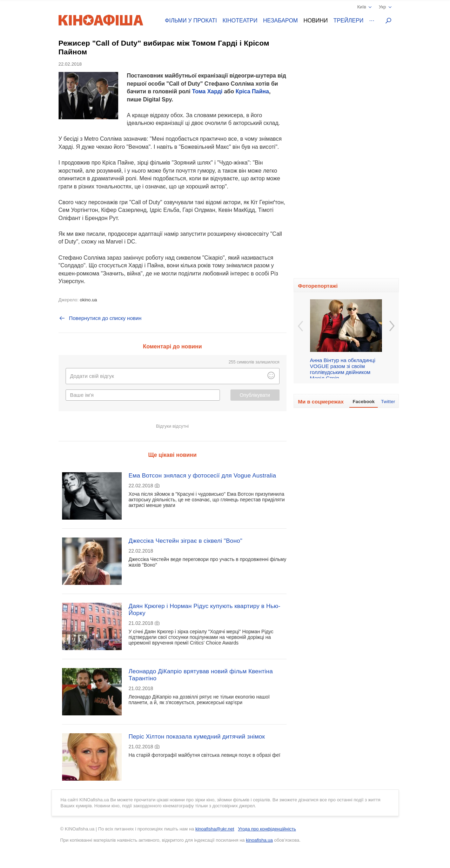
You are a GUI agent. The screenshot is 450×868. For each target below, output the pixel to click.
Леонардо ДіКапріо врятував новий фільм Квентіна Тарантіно (201, 675)
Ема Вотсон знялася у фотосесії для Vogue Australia (203, 476)
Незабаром (280, 21)
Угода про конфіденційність (267, 829)
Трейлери (348, 21)
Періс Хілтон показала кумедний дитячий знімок (197, 737)
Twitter (388, 402)
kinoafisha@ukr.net (215, 829)
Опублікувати (255, 395)
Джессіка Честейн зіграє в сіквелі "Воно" (186, 541)
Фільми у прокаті (191, 21)
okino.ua (88, 300)
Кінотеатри (240, 21)
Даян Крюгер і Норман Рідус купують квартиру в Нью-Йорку (205, 610)
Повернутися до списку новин (100, 318)
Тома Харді (207, 91)
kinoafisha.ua (259, 840)
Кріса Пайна (252, 91)
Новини (315, 21)
